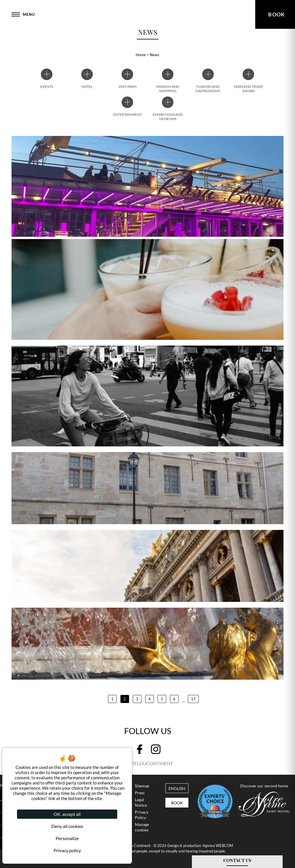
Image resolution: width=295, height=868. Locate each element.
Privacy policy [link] (67, 850)
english (177, 789)
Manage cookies (142, 827)
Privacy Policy (142, 815)
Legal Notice (141, 802)
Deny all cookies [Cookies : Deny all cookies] (67, 826)
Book (177, 803)
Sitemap (142, 786)
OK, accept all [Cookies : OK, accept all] (67, 814)
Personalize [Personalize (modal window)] (67, 838)
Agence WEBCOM (218, 846)
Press (140, 793)
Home (141, 55)
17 (193, 699)
